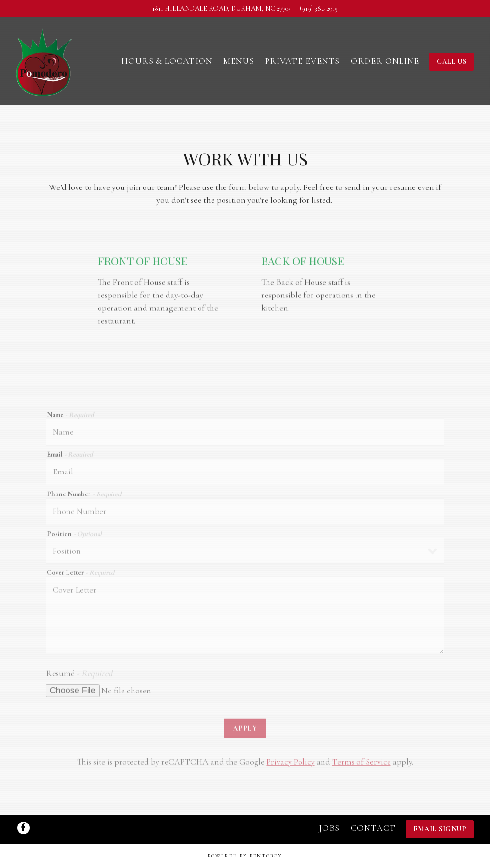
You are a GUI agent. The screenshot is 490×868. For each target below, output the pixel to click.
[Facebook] (23, 828)
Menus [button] (239, 61)
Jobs (329, 828)
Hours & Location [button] (167, 61)
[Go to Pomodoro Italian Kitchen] (222, 9)
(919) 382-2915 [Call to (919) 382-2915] (319, 8)
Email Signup (440, 829)
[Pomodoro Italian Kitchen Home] (45, 60)
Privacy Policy (291, 765)
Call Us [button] (452, 61)
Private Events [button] (302, 61)
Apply (245, 731)
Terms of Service (362, 765)
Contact (373, 828)
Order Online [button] (385, 61)
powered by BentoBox (245, 856)
